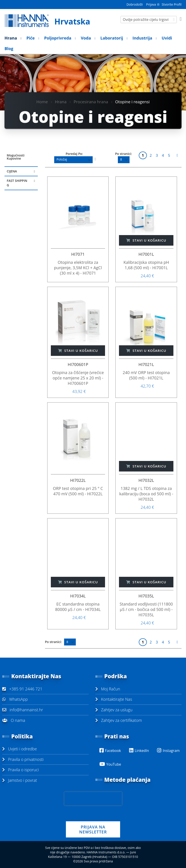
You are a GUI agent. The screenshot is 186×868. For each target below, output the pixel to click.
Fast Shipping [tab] (17, 183)
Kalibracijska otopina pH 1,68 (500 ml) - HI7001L (146, 265)
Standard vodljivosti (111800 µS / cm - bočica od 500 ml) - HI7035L (146, 609)
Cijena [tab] (12, 171)
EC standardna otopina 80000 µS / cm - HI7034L (78, 607)
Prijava (151, 4)
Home (42, 102)
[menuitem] (12, 38)
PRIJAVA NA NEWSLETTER (93, 829)
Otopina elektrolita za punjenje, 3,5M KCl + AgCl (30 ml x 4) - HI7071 (78, 268)
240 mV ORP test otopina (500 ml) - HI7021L (146, 375)
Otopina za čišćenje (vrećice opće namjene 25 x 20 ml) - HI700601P (78, 378)
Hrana (61, 102)
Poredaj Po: (74, 154)
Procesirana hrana (91, 102)
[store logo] (49, 21)
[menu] (93, 43)
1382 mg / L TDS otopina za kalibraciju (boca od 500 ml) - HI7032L (146, 494)
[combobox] (149, 20)
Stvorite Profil (172, 4)
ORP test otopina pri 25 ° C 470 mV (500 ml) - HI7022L (78, 491)
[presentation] (93, 799)
